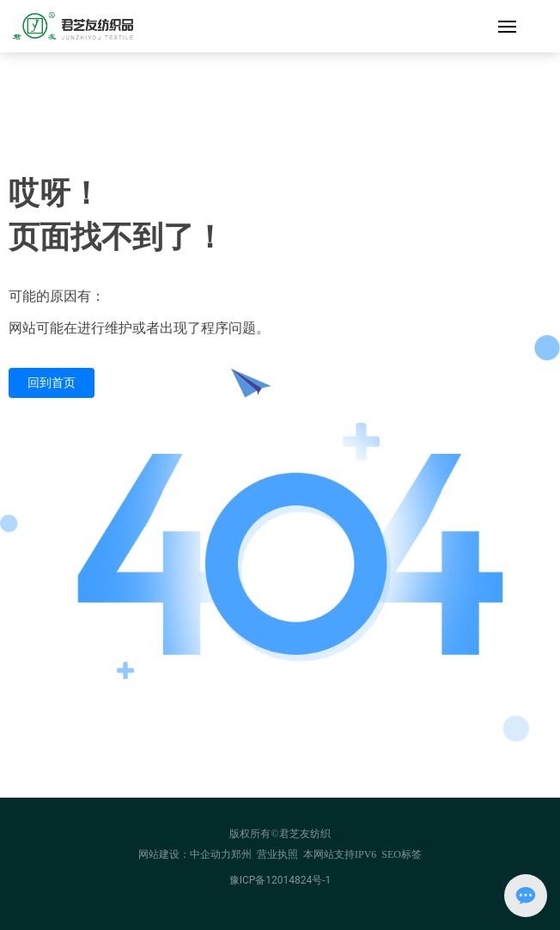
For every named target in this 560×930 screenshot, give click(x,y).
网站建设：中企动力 (185, 854)
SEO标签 (402, 854)
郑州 (241, 854)
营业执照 (277, 854)
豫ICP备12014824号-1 (280, 880)
